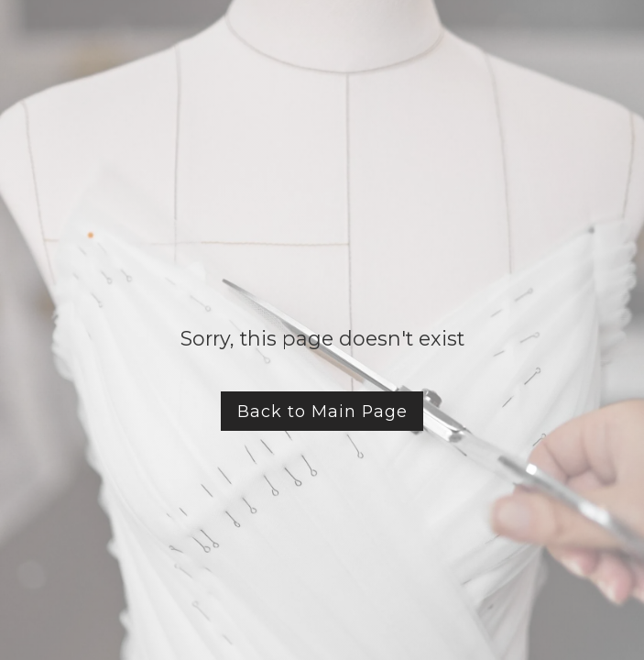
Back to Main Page (322, 411)
